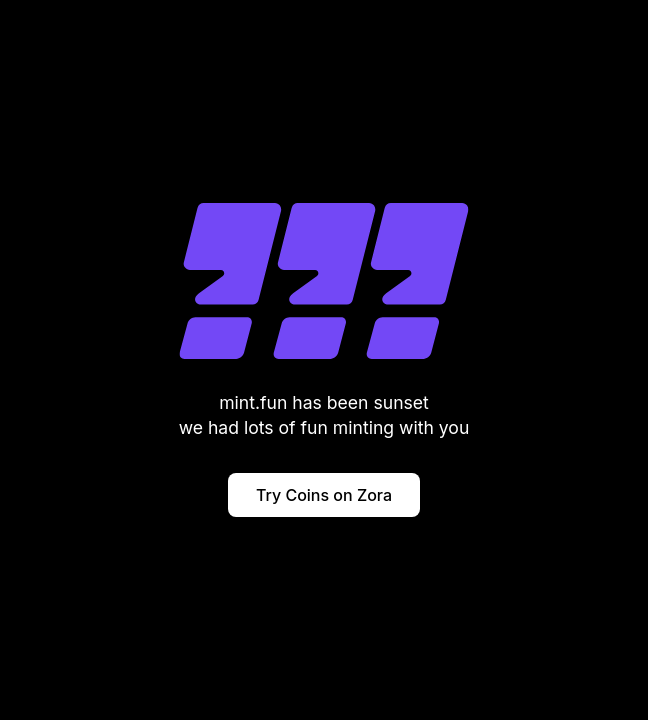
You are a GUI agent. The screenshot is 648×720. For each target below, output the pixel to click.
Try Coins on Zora (324, 495)
